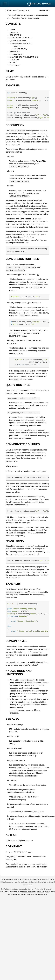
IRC (47, 892)
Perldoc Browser (39, 4)
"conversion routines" (14, 139)
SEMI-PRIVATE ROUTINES (21, 43)
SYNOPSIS (14, 32)
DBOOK (33, 879)
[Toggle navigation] (5, 4)
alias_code (18, 46)
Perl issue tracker (28, 892)
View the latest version (30, 18)
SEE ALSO (14, 60)
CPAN (27, 11)
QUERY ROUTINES (18, 41)
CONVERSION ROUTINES (21, 38)
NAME (12, 30)
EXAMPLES (15, 51)
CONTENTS (13, 24)
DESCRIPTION (16, 35)
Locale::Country (12, 10)
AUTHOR (14, 63)
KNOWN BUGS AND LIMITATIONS (24, 57)
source (22, 11)
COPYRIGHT (15, 65)
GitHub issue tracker (7, 882)
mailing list (40, 892)
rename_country (20, 49)
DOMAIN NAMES (17, 54)
